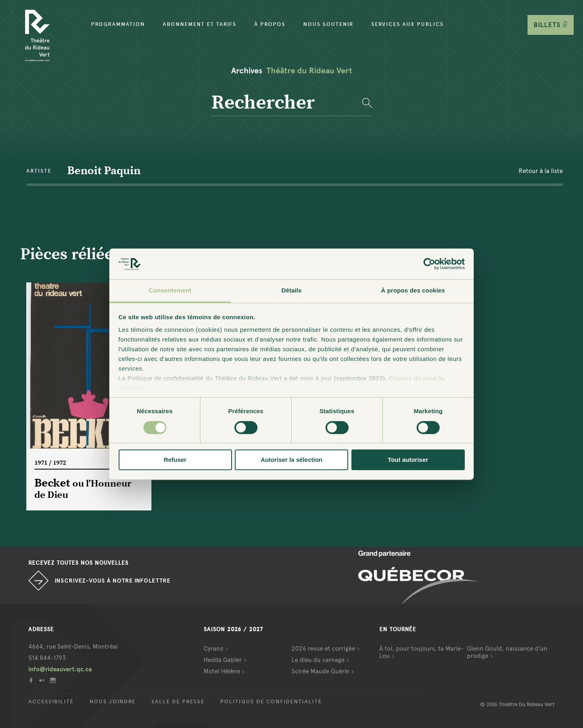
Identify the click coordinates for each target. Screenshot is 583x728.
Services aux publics (407, 24)
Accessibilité (51, 702)
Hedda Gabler (223, 660)
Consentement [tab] (170, 291)
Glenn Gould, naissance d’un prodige (507, 652)
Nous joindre (113, 702)
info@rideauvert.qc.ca (60, 669)
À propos (270, 24)
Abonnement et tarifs (200, 24)
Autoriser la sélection (292, 460)
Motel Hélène (222, 671)
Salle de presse (178, 702)
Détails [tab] (291, 291)
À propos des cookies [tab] (413, 291)
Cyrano (214, 649)
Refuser (175, 460)
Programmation (118, 24)
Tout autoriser (408, 460)
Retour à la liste (541, 171)
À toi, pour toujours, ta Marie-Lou (421, 652)
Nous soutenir (328, 24)
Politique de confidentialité (271, 702)
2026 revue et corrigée (323, 649)
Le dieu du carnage (318, 660)
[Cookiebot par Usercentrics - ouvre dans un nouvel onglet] (429, 264)
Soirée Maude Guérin (320, 671)
